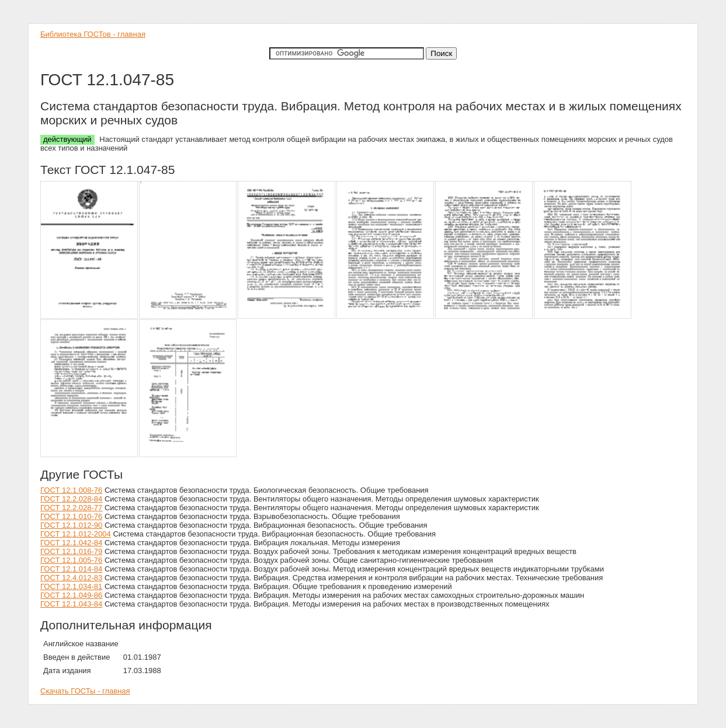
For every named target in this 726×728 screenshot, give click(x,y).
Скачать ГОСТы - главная (85, 691)
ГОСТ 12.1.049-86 (71, 595)
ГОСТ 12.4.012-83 (71, 578)
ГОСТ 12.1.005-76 (71, 560)
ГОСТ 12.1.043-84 (71, 604)
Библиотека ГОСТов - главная (93, 34)
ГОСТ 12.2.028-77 (71, 508)
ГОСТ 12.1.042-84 (71, 543)
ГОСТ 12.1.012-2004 (76, 534)
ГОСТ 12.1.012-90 (71, 525)
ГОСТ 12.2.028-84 (71, 499)
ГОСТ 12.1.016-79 (71, 551)
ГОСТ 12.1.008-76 (71, 490)
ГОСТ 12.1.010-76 (71, 516)
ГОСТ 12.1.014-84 (71, 569)
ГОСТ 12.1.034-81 (71, 586)
